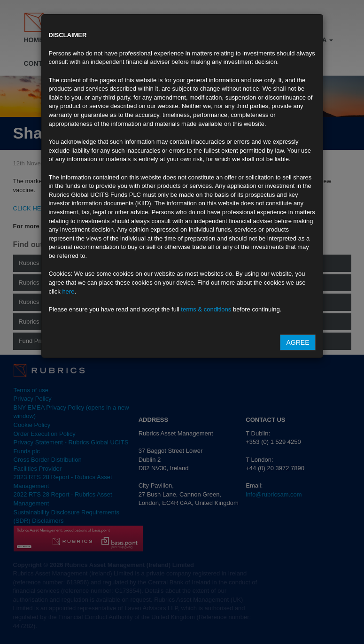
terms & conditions (206, 309)
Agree (298, 342)
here (68, 291)
